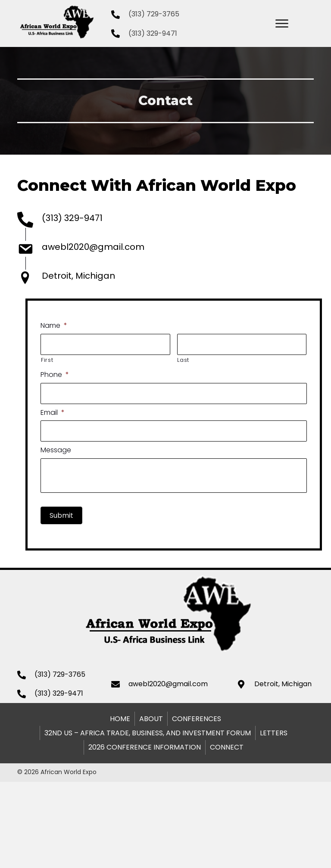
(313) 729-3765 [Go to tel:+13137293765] (154, 14)
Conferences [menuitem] (197, 719)
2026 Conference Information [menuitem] (145, 747)
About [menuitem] (151, 719)
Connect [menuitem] (227, 747)
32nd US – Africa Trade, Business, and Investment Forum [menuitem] (148, 733)
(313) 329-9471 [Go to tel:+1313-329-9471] (153, 33)
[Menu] (282, 24)
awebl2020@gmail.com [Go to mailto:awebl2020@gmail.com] (93, 247)
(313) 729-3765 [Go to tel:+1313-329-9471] (60, 674)
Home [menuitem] (120, 719)
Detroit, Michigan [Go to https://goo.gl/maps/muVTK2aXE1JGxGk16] (78, 276)
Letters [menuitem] (274, 733)
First (115, 360)
